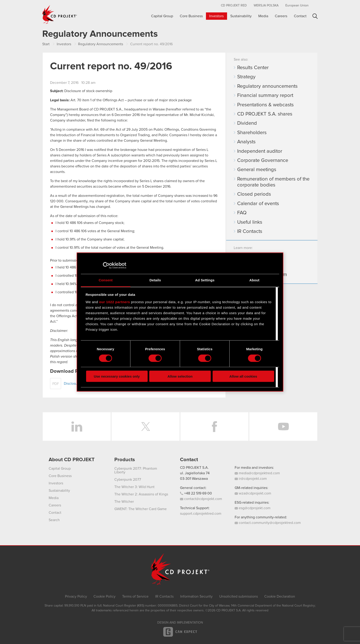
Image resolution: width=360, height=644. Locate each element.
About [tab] (254, 280)
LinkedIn (77, 427)
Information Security (196, 596)
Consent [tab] (106, 280)
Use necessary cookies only (117, 376)
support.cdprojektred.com (201, 514)
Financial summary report (265, 96)
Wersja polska (266, 6)
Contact (300, 16)
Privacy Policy (76, 596)
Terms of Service (135, 596)
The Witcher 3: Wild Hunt (134, 487)
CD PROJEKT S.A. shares (265, 114)
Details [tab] (155, 280)
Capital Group (162, 16)
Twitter (146, 427)
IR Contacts (250, 232)
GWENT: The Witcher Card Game (141, 509)
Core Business (191, 16)
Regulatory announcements (267, 86)
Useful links (250, 222)
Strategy (246, 77)
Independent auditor (260, 151)
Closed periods (254, 194)
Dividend (247, 123)
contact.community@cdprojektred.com (268, 523)
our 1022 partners (115, 302)
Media (263, 16)
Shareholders (252, 133)
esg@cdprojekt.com (253, 508)
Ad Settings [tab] (205, 280)
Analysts (246, 142)
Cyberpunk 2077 (128, 480)
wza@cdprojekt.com (253, 493)
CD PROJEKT (60, 14)
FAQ (242, 213)
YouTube (283, 427)
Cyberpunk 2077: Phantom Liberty (136, 470)
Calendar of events (258, 204)
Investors (216, 16)
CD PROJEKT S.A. (194, 468)
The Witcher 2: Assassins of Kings (141, 494)
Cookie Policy (104, 596)
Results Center (253, 68)
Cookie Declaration (280, 596)
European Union (297, 6)
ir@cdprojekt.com (251, 479)
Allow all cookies (243, 376)
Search (315, 16)
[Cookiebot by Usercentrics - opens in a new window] (106, 265)
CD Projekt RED (234, 6)
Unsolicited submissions (239, 596)
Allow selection (180, 376)
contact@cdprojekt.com (201, 499)
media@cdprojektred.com (257, 473)
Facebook (214, 427)
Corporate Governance (263, 161)
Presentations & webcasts (265, 105)
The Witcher (124, 502)
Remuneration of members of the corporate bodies (273, 182)
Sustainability (241, 16)
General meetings (257, 170)
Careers (281, 16)
